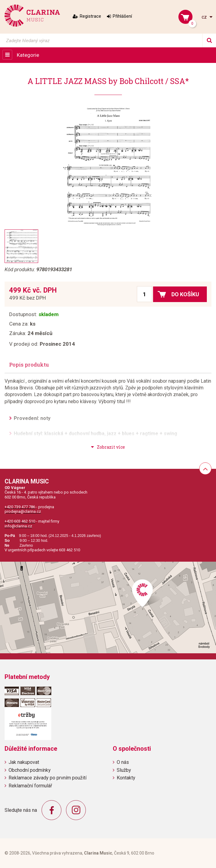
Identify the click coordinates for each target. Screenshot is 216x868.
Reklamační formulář (30, 786)
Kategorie (28, 55)
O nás (123, 762)
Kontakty (126, 778)
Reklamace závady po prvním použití (48, 778)
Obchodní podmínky (30, 770)
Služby (124, 770)
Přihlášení (122, 16)
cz (205, 17)
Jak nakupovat (24, 762)
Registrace (90, 16)
